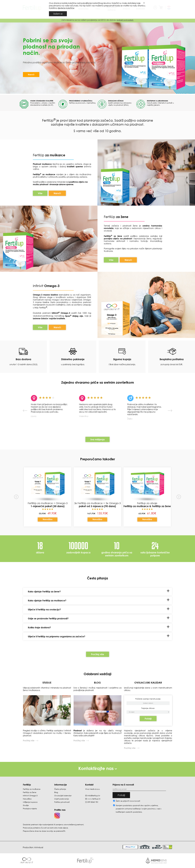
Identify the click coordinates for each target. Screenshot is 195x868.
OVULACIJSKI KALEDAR (148, 682)
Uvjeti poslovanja (62, 799)
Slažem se (58, 14)
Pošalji (148, 719)
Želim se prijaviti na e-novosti (128, 801)
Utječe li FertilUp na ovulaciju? (44, 609)
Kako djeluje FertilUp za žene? (44, 591)
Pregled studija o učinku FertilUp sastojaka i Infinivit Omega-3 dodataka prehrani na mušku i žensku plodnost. (47, 733)
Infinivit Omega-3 (30, 796)
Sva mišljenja (97, 439)
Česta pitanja (60, 789)
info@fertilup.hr (94, 796)
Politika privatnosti (62, 802)
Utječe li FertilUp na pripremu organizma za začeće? (57, 636)
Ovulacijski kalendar (63, 796)
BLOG (97, 682)
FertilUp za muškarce (32, 789)
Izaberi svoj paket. (125, 20)
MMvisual (39, 847)
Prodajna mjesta (30, 809)
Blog (56, 792)
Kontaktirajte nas (98, 768)
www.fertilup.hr (94, 799)
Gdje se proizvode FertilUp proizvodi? (48, 618)
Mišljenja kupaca (30, 802)
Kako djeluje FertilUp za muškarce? (47, 600)
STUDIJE (47, 682)
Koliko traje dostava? (39, 627)
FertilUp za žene (30, 792)
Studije (26, 805)
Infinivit (39, 286)
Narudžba (48, 519)
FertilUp (49, 155)
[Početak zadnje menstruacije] (148, 712)
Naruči (31, 75)
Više (40, 193)
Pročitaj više (98, 654)
